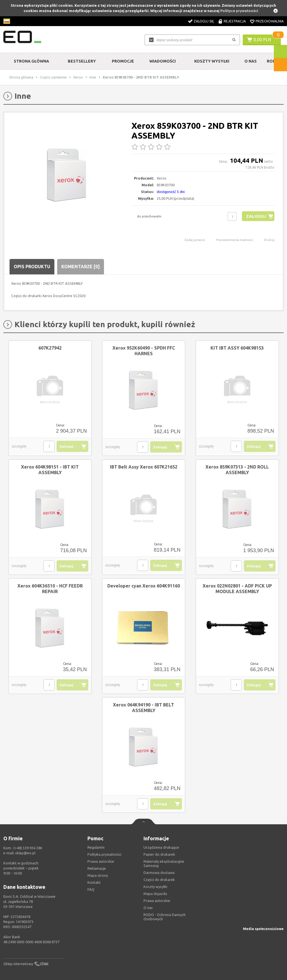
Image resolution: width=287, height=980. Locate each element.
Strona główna (31, 61)
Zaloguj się (204, 21)
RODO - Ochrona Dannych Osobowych (165, 917)
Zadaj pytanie (195, 240)
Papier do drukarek (159, 854)
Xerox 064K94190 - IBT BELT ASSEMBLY (143, 708)
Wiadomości (163, 61)
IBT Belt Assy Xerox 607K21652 (144, 467)
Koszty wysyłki (212, 61)
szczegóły (19, 446)
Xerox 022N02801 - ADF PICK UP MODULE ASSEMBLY (237, 589)
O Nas (251, 61)
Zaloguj (256, 216)
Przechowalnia (270, 21)
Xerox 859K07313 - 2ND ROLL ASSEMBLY (237, 470)
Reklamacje (97, 868)
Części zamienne (53, 77)
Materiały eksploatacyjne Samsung (164, 863)
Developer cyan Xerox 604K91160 (144, 586)
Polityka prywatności (104, 854)
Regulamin (96, 847)
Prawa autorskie (157, 901)
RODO (273, 61)
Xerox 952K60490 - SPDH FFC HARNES (144, 351)
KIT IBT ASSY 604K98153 (237, 348)
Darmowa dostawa (159, 873)
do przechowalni (149, 216)
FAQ (91, 889)
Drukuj (269, 240)
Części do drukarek (159, 880)
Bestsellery (82, 61)
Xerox (78, 77)
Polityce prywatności (239, 11)
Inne (93, 77)
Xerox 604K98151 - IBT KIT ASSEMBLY (50, 470)
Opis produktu (32, 267)
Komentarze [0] (81, 267)
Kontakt (94, 882)
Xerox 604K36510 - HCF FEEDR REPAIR (50, 589)
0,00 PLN (262, 40)
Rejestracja (235, 21)
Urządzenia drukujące (161, 847)
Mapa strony (98, 875)
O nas (148, 908)
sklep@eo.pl (25, 853)
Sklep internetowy (18, 964)
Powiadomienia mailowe (234, 240)
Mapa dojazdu (155, 894)
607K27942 (50, 348)
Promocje (123, 61)
